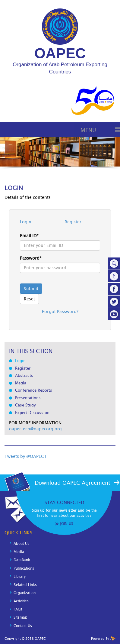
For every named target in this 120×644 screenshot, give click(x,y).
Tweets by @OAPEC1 (26, 456)
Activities (21, 601)
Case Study (25, 405)
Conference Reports (34, 390)
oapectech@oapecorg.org (35, 429)
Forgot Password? (60, 312)
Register (73, 222)
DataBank (22, 560)
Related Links (25, 585)
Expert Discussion (32, 413)
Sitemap (21, 617)
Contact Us (23, 626)
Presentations (28, 398)
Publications (24, 568)
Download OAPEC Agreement (73, 483)
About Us (21, 544)
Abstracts (24, 375)
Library (20, 577)
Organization (25, 593)
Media (21, 383)
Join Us (66, 524)
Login (26, 222)
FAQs (18, 609)
